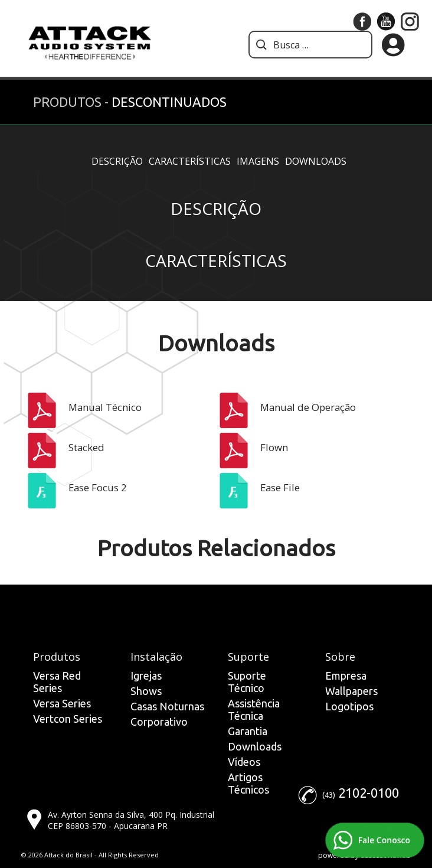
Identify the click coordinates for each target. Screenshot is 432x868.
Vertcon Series (68, 719)
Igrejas (146, 676)
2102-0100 (369, 793)
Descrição (117, 161)
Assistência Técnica (254, 709)
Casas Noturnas (167, 706)
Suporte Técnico (247, 682)
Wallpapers (351, 691)
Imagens (258, 161)
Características (190, 161)
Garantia (248, 731)
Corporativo (159, 722)
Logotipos (349, 706)
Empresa (346, 676)
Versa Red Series (57, 682)
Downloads (316, 161)
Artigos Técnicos (248, 783)
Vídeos (244, 762)
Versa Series (62, 703)
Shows (146, 691)
